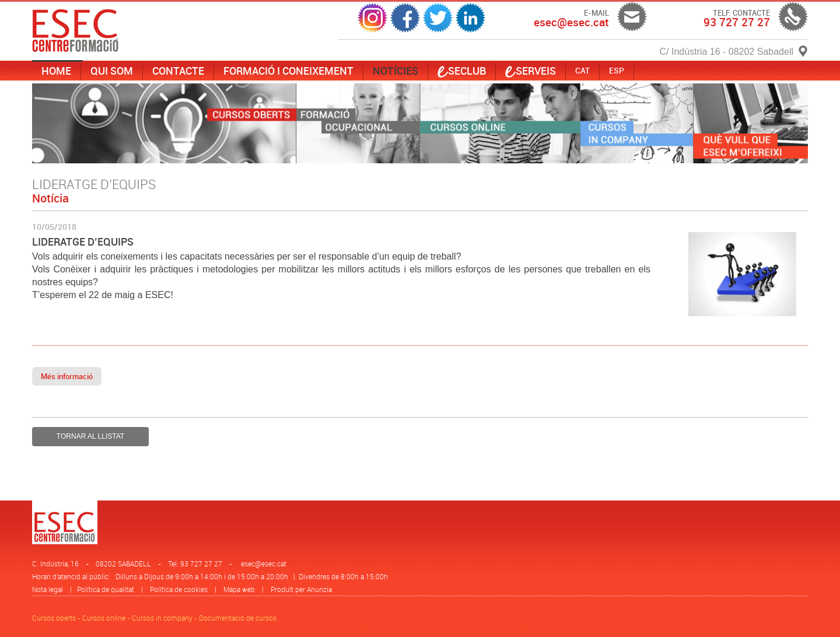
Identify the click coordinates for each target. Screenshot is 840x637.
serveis (531, 71)
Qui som (112, 71)
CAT (582, 70)
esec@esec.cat (264, 563)
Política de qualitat (106, 589)
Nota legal (48, 589)
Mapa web (239, 589)
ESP (617, 70)
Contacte (178, 71)
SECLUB (462, 71)
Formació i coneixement (288, 71)
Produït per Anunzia (301, 589)
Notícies (395, 71)
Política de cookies (179, 589)
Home (56, 71)
